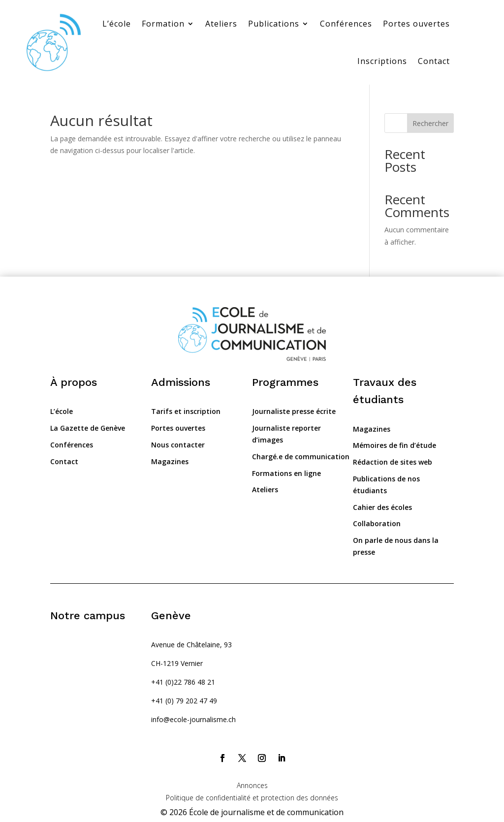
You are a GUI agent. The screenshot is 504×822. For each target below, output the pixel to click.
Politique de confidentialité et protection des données (252, 798)
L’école (117, 24)
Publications (274, 24)
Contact (434, 61)
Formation (163, 24)
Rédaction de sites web (393, 462)
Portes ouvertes (416, 24)
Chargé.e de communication (301, 457)
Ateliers (221, 24)
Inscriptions (382, 61)
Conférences (346, 24)
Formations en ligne (286, 473)
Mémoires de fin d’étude (394, 445)
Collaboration (377, 523)
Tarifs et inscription (186, 411)
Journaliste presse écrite (294, 411)
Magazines (170, 461)
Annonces (252, 785)
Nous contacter (178, 445)
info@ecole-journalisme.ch (193, 719)
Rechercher (430, 123)
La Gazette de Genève (88, 428)
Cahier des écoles (382, 507)
